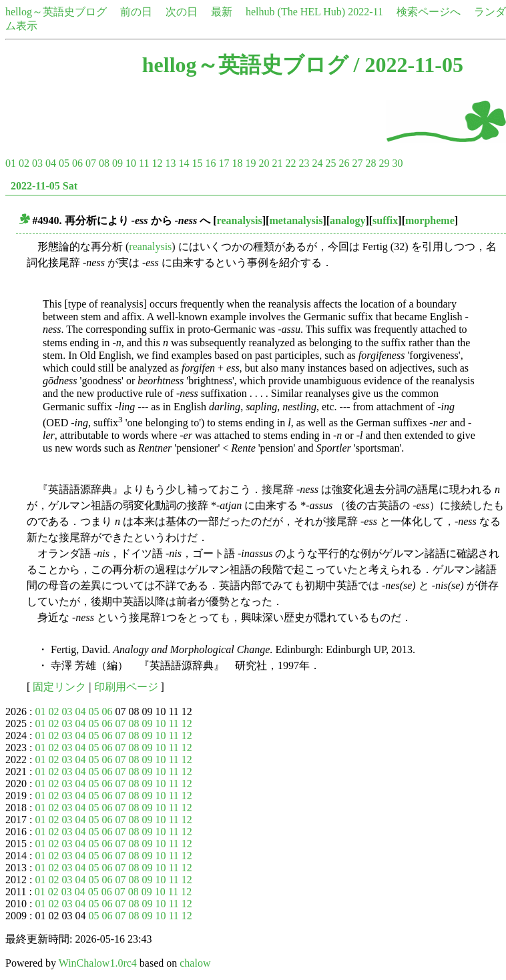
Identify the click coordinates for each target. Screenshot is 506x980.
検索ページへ (429, 12)
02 (24, 163)
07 (91, 163)
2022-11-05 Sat (44, 186)
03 (37, 163)
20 (264, 163)
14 (184, 163)
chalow (195, 963)
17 (224, 163)
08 (104, 163)
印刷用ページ (126, 687)
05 (64, 163)
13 (170, 163)
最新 (222, 12)
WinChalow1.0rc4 (98, 963)
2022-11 (365, 12)
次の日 (182, 12)
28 (370, 163)
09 (117, 163)
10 (131, 163)
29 (384, 163)
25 (330, 163)
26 (344, 163)
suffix (385, 220)
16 (210, 163)
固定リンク (59, 687)
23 (304, 163)
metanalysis (296, 220)
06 (77, 163)
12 (157, 163)
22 (290, 163)
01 (11, 163)
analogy (347, 220)
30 (397, 163)
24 (317, 163)
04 (51, 163)
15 (197, 163)
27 (357, 163)
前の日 (136, 12)
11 (144, 163)
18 (237, 163)
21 (277, 163)
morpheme (430, 220)
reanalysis (240, 220)
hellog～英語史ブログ (56, 12)
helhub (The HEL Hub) (295, 12)
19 (250, 163)
